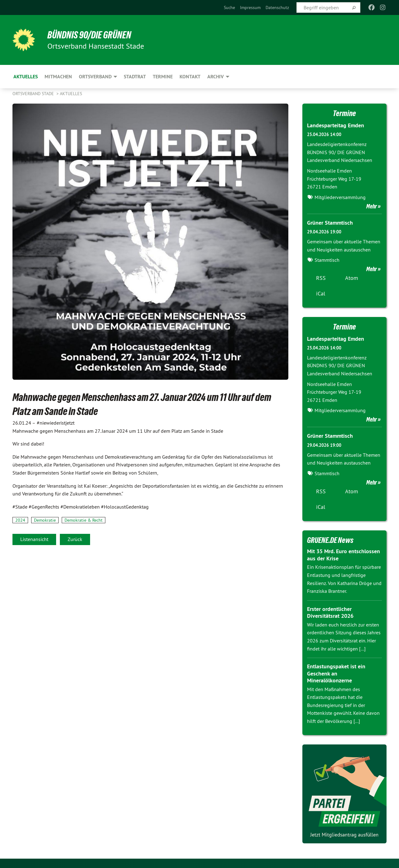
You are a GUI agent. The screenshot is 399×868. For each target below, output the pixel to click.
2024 (20, 520)
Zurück (75, 539)
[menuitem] (229, 7)
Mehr (372, 206)
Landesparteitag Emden (336, 125)
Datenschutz (277, 7)
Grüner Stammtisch (330, 223)
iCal (321, 293)
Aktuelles (71, 94)
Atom (352, 278)
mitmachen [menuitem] (58, 77)
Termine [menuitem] (163, 77)
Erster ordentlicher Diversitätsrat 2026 (330, 612)
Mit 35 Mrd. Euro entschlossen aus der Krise (344, 555)
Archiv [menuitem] (216, 77)
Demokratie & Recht (84, 520)
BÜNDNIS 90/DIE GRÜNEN (89, 35)
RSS (321, 278)
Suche (229, 7)
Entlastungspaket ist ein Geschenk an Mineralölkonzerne (336, 673)
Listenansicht (34, 539)
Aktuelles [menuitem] (26, 77)
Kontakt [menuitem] (190, 77)
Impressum (250, 7)
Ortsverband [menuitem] (95, 77)
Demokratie (45, 520)
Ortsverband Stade (34, 94)
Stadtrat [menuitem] (135, 77)
